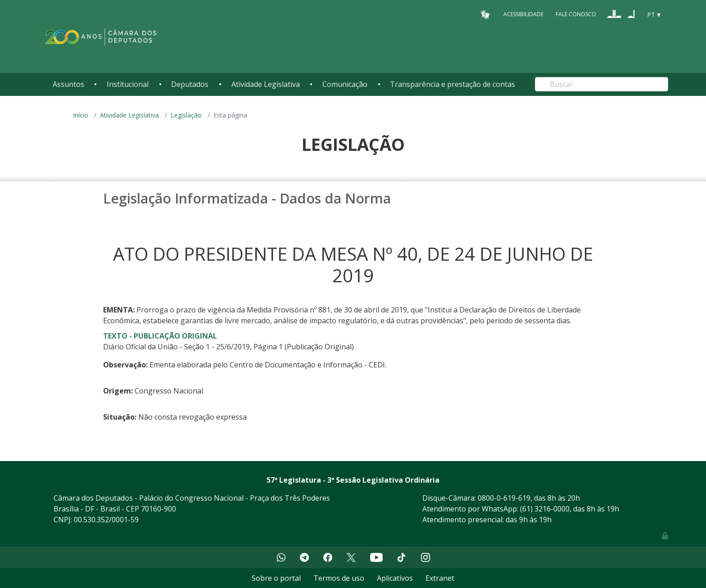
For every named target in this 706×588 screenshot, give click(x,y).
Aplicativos (395, 578)
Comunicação (345, 84)
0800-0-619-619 (504, 498)
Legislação (186, 115)
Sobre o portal (276, 578)
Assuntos (68, 84)
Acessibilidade (523, 14)
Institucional (128, 84)
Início (81, 115)
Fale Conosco (576, 14)
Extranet (440, 578)
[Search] (602, 84)
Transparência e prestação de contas (453, 84)
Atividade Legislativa (266, 84)
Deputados (190, 84)
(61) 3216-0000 (545, 509)
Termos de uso (339, 578)
